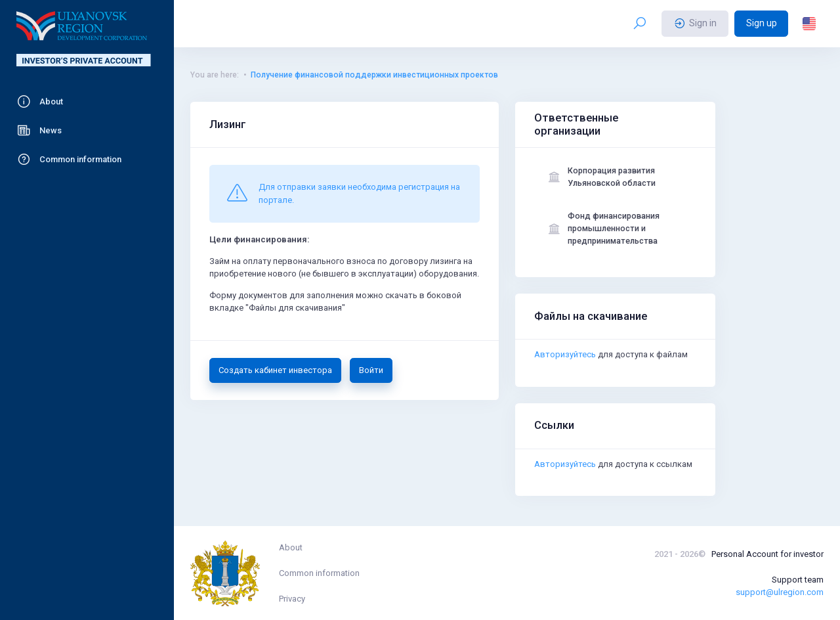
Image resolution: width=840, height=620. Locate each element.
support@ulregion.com (780, 592)
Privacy (292, 599)
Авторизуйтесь (565, 358)
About (291, 547)
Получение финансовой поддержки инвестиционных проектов (374, 75)
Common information (319, 573)
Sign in (695, 24)
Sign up (762, 23)
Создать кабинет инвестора (275, 370)
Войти (371, 370)
